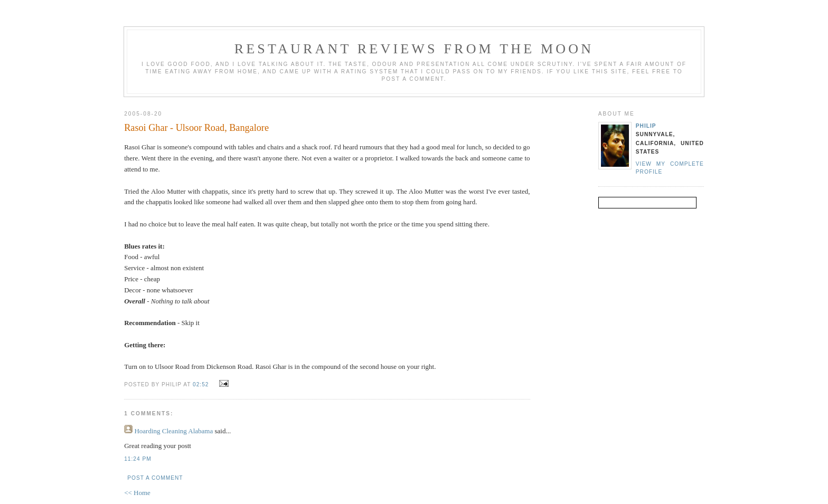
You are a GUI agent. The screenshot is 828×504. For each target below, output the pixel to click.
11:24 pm (138, 459)
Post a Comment (155, 478)
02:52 (201, 384)
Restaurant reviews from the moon (414, 49)
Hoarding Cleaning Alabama (173, 431)
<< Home (137, 493)
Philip (646, 126)
